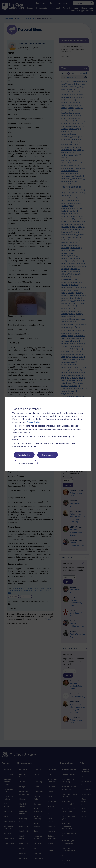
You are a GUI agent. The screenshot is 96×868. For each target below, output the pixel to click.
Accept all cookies (24, 455)
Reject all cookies (48, 455)
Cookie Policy (33, 422)
